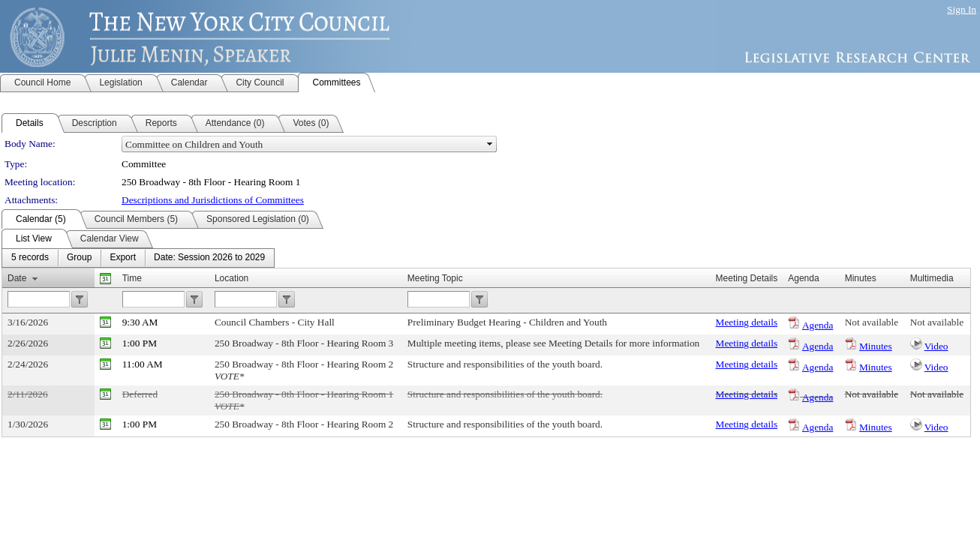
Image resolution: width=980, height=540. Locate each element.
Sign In (962, 9)
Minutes (876, 346)
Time (132, 278)
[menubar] (138, 258)
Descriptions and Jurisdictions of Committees (213, 200)
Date (17, 278)
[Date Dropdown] (209, 258)
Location (231, 278)
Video (936, 346)
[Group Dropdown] (79, 258)
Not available (872, 322)
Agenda (818, 325)
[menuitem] (30, 258)
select (490, 144)
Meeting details (747, 322)
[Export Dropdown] (123, 258)
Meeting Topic (435, 278)
